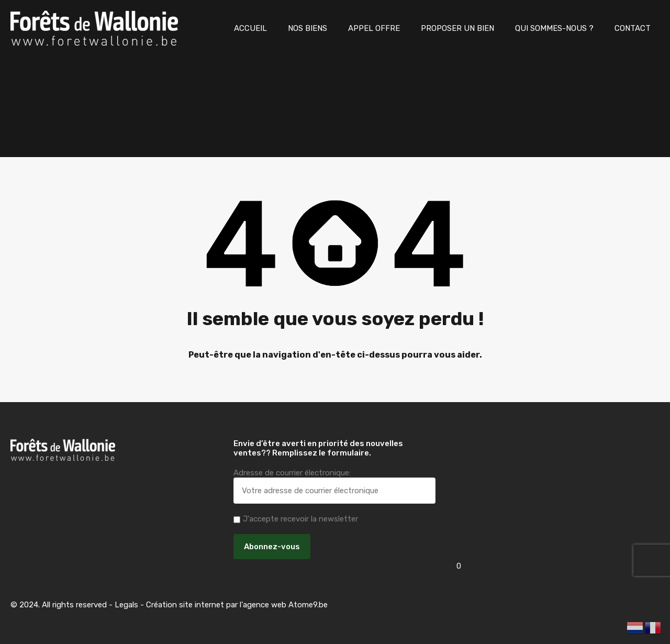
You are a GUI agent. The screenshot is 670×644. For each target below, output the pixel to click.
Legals (126, 605)
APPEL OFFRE (374, 28)
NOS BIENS (308, 28)
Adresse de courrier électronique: (334, 486)
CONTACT (633, 28)
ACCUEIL (250, 28)
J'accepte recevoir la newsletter (296, 519)
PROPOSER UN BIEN (457, 28)
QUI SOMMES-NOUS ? (554, 28)
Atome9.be (308, 605)
